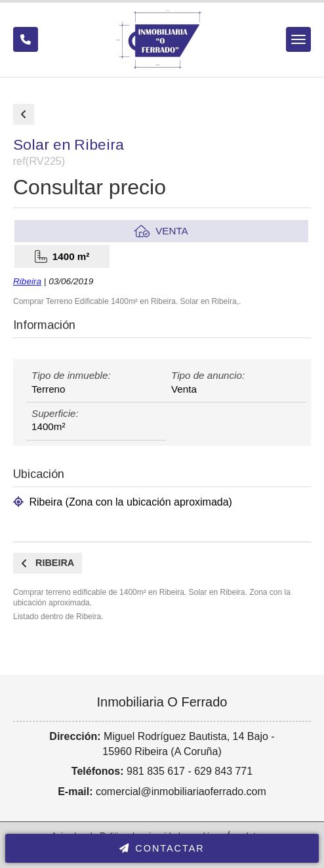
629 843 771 (223, 771)
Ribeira (27, 281)
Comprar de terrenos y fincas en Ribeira (24, 114)
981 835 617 (156, 771)
